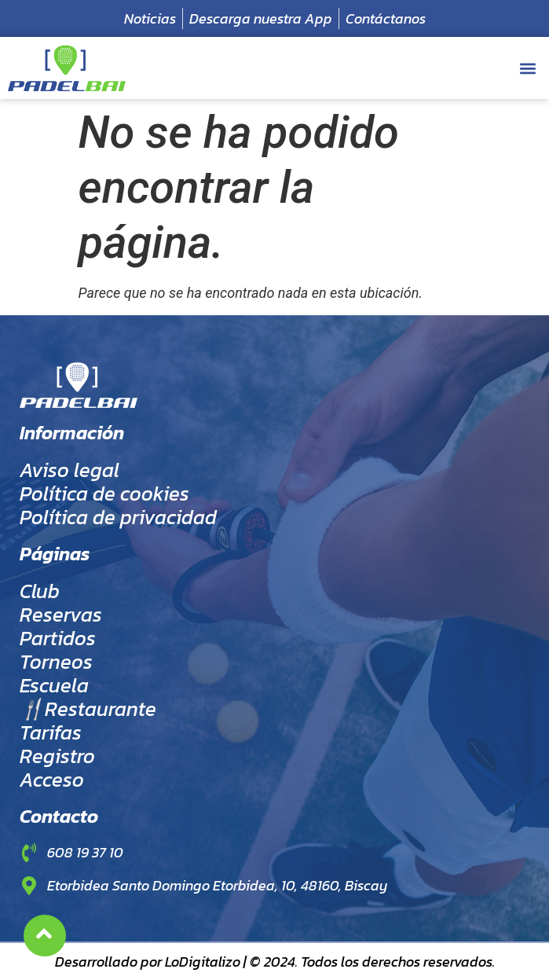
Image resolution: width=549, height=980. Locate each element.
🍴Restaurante (88, 709)
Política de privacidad (118, 517)
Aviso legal (70, 470)
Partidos (58, 638)
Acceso (52, 780)
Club (40, 591)
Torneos (56, 662)
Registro (57, 756)
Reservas (61, 615)
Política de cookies (104, 494)
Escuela (54, 685)
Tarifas (51, 732)
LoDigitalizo (203, 962)
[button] (528, 68)
